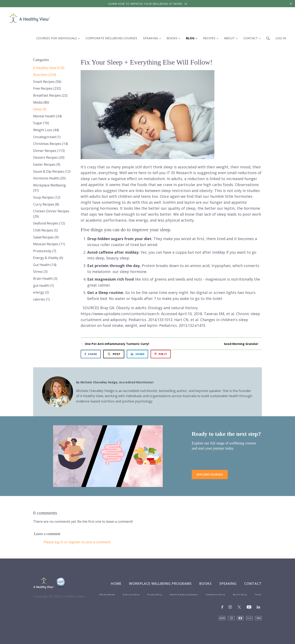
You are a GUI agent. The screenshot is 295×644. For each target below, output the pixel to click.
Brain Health (45, 279)
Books (206, 584)
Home (116, 584)
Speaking (228, 584)
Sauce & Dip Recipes (52, 171)
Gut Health (45, 265)
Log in (281, 38)
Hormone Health (49, 178)
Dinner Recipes (49, 151)
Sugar (41, 123)
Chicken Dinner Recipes (51, 214)
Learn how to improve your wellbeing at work (148, 4)
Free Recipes (47, 88)
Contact (253, 584)
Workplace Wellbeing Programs (160, 584)
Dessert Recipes (49, 157)
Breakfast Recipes (50, 95)
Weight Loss (46, 130)
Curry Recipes (46, 204)
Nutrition (45, 75)
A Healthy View (49, 68)
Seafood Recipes (49, 223)
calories (41, 299)
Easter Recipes (47, 164)
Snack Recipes (47, 82)
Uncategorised (47, 137)
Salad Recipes (46, 237)
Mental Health (47, 116)
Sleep (40, 109)
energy (41, 292)
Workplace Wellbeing (49, 188)
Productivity (45, 251)
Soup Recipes (47, 197)
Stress (40, 272)
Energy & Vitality (48, 258)
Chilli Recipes (45, 230)
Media (41, 102)
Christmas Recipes (51, 144)
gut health (44, 286)
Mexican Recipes (49, 244)
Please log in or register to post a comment (77, 542)
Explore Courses (210, 474)
